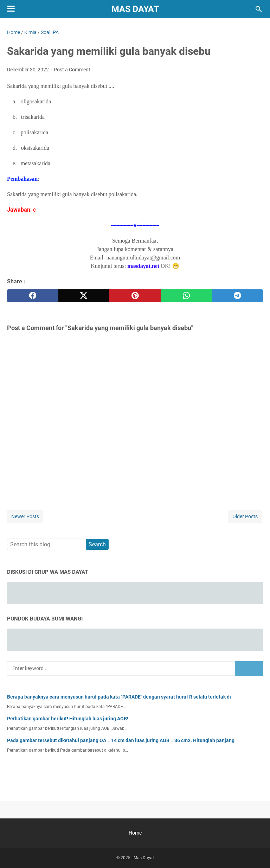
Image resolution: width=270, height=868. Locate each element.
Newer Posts (25, 516)
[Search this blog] (259, 9)
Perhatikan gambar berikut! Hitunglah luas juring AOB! (68, 719)
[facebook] (33, 296)
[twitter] (84, 296)
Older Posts (245, 516)
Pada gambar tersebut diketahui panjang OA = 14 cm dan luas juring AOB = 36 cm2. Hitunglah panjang (121, 740)
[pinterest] (135, 296)
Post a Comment (72, 70)
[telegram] (237, 296)
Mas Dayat (135, 9)
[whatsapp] (186, 296)
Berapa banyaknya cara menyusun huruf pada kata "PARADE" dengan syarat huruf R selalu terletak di (119, 697)
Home (135, 833)
